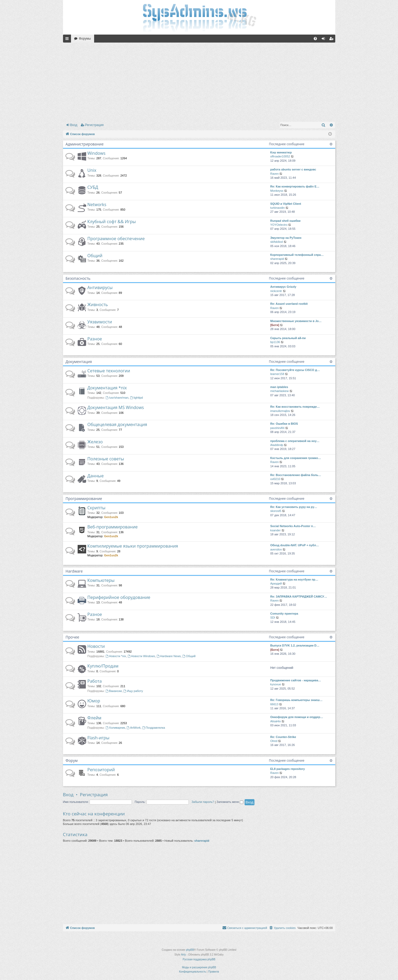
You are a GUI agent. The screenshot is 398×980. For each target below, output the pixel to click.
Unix (92, 170)
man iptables (279, 387)
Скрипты (97, 508)
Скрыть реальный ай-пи (288, 338)
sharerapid (277, 259)
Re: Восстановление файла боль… (296, 475)
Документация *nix (107, 388)
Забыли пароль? (203, 802)
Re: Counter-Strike (283, 737)
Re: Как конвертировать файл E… (295, 186)
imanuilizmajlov (280, 411)
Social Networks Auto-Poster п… (293, 526)
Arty (183, 955)
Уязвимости (100, 322)
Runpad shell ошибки (286, 221)
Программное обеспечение (116, 239)
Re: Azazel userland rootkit (289, 304)
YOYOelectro (279, 225)
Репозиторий (101, 770)
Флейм (95, 718)
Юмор (94, 701)
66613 (275, 704)
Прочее (72, 637)
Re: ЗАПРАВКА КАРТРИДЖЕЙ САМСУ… (299, 597)
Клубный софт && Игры (112, 222)
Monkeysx (277, 191)
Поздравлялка (154, 728)
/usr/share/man (117, 398)
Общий (95, 256)
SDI (273, 618)
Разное (95, 339)
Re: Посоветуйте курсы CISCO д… (295, 370)
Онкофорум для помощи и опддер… (297, 717)
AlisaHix (276, 721)
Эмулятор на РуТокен (286, 238)
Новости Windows (141, 656)
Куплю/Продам (103, 666)
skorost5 (276, 511)
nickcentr (276, 291)
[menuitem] (315, 39)
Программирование (84, 499)
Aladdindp (277, 445)
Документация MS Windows (116, 407)
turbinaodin (278, 208)
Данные (96, 476)
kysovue (276, 684)
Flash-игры (99, 738)
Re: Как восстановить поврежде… (295, 407)
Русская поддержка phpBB (199, 959)
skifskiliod (277, 242)
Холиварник (115, 728)
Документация (79, 362)
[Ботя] (275, 325)
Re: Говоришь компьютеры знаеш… (297, 700)
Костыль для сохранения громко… (296, 458)
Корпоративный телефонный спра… (297, 255)
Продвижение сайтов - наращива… (296, 680)
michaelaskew (280, 391)
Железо (95, 442)
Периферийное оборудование (119, 597)
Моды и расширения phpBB (199, 967)
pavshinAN (277, 428)
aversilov (276, 549)
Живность (98, 305)
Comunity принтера (284, 614)
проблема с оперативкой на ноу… (295, 441)
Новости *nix (116, 656)
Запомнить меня (230, 802)
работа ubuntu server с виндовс (293, 169)
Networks (97, 205)
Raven (275, 174)
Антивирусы (100, 287)
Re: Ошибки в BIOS (284, 424)
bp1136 (275, 342)
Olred (274, 741)
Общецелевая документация (117, 424)
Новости (96, 646)
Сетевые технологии (109, 371)
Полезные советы (106, 459)
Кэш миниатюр (281, 152)
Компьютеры (101, 580)
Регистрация (94, 125)
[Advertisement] (199, 81)
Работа (95, 681)
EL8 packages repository (288, 769)
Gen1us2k (111, 517)
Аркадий (276, 583)
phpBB (190, 950)
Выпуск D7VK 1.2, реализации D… (295, 645)
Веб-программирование (113, 527)
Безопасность (78, 278)
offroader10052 (280, 156)
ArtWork (133, 728)
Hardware (74, 571)
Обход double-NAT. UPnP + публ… (295, 545)
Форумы (85, 39)
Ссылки (68, 40)
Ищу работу (133, 691)
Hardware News (169, 656)
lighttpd (136, 398)
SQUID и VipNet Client (286, 204)
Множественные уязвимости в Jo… (296, 321)
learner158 (277, 374)
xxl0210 (275, 479)
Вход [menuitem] (324, 40)
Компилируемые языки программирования (133, 546)
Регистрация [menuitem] (332, 40)
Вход (74, 125)
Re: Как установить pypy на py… (294, 507)
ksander (276, 530)
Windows (97, 153)
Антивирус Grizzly (283, 287)
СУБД (93, 187)
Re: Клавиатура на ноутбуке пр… (294, 579)
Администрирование (85, 144)
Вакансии (114, 691)
